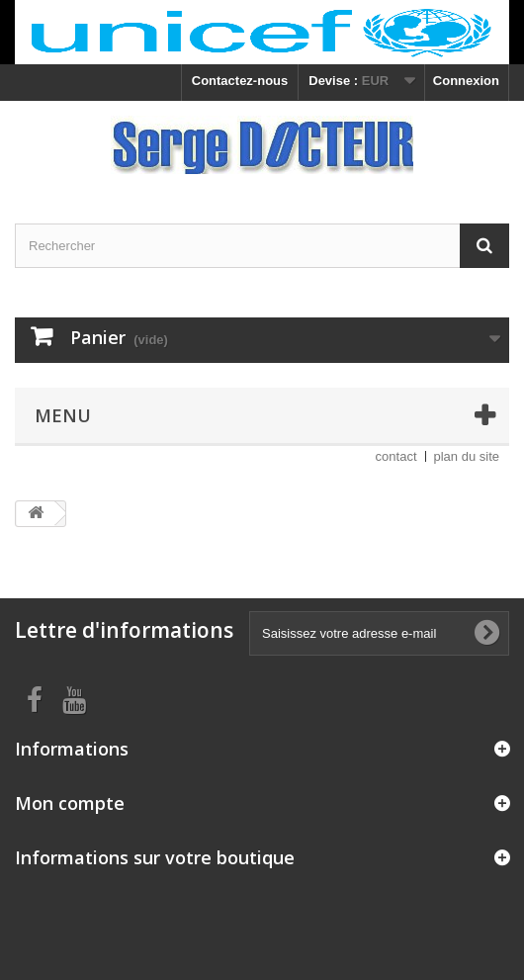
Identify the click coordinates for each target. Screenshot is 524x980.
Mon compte (70, 803)
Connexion (466, 81)
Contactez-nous (240, 81)
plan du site (467, 456)
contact (396, 456)
